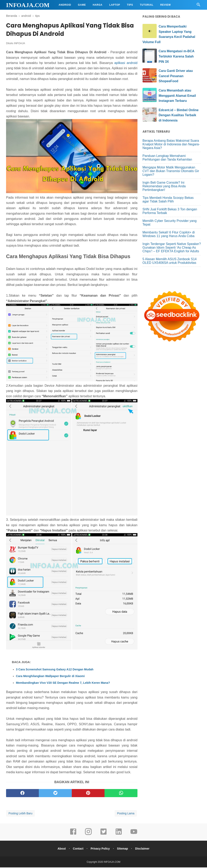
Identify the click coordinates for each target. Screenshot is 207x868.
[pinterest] (88, 794)
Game (82, 5)
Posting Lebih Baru (20, 814)
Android (65, 5)
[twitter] (55, 794)
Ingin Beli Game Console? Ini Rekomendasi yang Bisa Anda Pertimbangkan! (164, 186)
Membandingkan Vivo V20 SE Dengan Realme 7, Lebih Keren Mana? (63, 683)
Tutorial (147, 5)
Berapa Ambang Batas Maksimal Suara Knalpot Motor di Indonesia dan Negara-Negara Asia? (171, 144)
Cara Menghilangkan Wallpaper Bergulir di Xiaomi (50, 677)
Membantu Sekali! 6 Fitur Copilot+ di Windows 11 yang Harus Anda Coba (169, 234)
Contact (78, 849)
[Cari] (199, 6)
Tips (130, 5)
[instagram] (88, 835)
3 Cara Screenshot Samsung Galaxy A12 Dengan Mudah (55, 670)
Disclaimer (143, 849)
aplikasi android (126, 63)
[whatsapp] (121, 794)
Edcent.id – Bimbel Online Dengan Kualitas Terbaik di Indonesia (179, 115)
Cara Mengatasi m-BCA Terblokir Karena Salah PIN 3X (176, 56)
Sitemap (123, 849)
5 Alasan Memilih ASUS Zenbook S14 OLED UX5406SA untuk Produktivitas (170, 261)
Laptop (115, 5)
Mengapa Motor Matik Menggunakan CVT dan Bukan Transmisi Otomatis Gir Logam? (171, 171)
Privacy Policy (100, 849)
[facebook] (22, 794)
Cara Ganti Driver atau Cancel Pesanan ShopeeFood (176, 76)
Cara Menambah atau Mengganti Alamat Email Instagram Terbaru (177, 96)
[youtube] (134, 835)
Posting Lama (126, 814)
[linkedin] (119, 835)
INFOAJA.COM (28, 5)
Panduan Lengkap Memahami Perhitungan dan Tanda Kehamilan (167, 158)
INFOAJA (20, 44)
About (61, 849)
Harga (98, 5)
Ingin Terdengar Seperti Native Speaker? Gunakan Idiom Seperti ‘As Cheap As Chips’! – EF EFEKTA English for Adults (172, 248)
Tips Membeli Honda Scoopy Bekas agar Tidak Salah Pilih (168, 200)
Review (166, 5)
